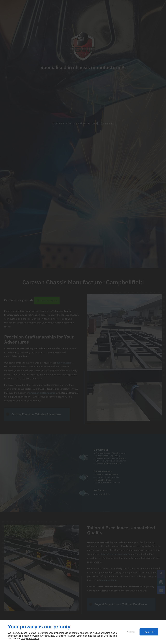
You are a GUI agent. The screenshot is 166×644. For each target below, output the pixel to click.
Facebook (34, 639)
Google (25, 639)
